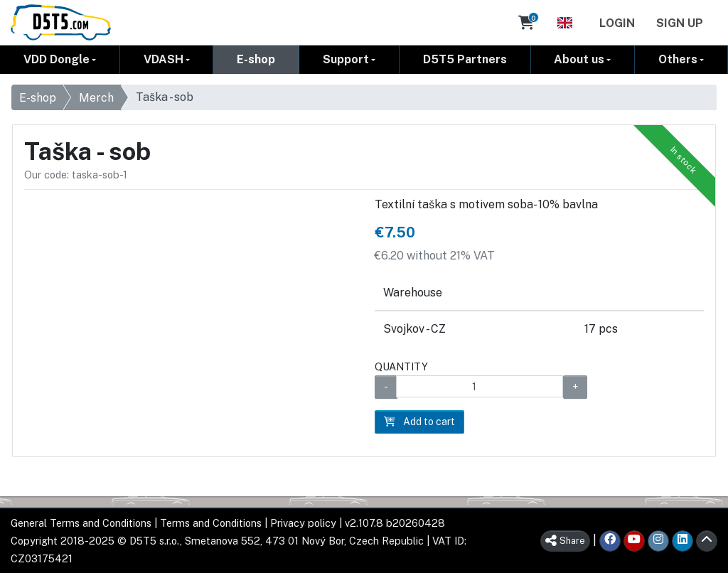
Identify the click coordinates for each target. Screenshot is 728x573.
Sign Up (680, 23)
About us (579, 59)
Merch (96, 98)
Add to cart (419, 422)
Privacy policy (303, 523)
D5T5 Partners (465, 59)
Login (617, 23)
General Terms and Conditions (81, 523)
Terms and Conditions (211, 523)
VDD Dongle (57, 59)
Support (346, 59)
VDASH (164, 59)
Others (678, 59)
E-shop (256, 59)
